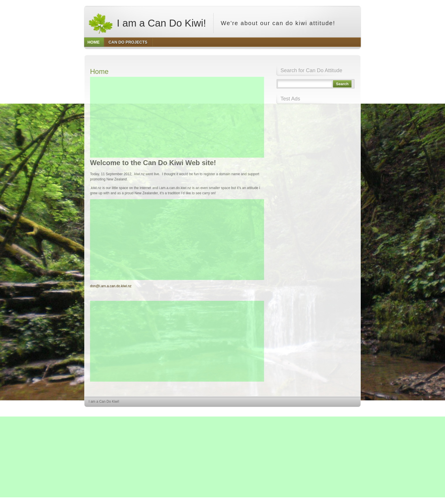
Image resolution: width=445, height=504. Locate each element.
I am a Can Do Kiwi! (147, 23)
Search (342, 84)
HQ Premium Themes (346, 412)
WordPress (318, 412)
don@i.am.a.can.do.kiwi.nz (111, 286)
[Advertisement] (177, 117)
